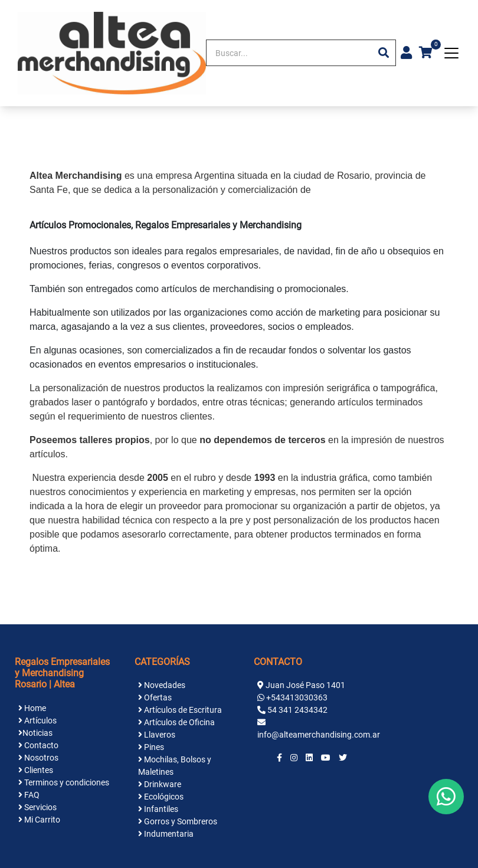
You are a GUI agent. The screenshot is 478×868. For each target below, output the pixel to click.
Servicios (37, 807)
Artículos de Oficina (176, 722)
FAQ (29, 795)
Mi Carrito (39, 820)
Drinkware (160, 784)
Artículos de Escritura (180, 710)
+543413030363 (297, 697)
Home (32, 708)
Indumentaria (166, 834)
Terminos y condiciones (64, 782)
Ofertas (155, 697)
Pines (151, 747)
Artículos (37, 720)
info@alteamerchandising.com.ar (319, 735)
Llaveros (157, 735)
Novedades (162, 685)
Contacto (38, 745)
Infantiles (158, 809)
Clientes (36, 770)
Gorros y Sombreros (178, 821)
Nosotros (38, 758)
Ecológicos (161, 797)
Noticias (35, 733)
